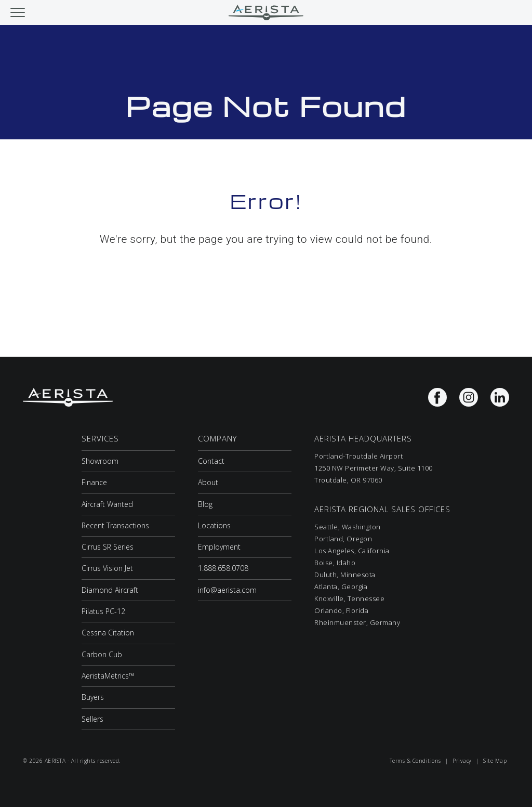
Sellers (92, 719)
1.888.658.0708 (223, 568)
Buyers (93, 697)
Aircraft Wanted (107, 504)
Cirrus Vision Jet (107, 568)
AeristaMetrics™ (108, 676)
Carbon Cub (102, 654)
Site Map (495, 761)
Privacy (462, 761)
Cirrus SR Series (108, 547)
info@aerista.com (227, 590)
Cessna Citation (108, 633)
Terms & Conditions (415, 761)
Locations (214, 525)
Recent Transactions (115, 525)
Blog (205, 504)
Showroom (100, 461)
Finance (94, 482)
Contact (211, 461)
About (208, 482)
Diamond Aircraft (110, 590)
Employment (219, 547)
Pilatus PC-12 (103, 611)
